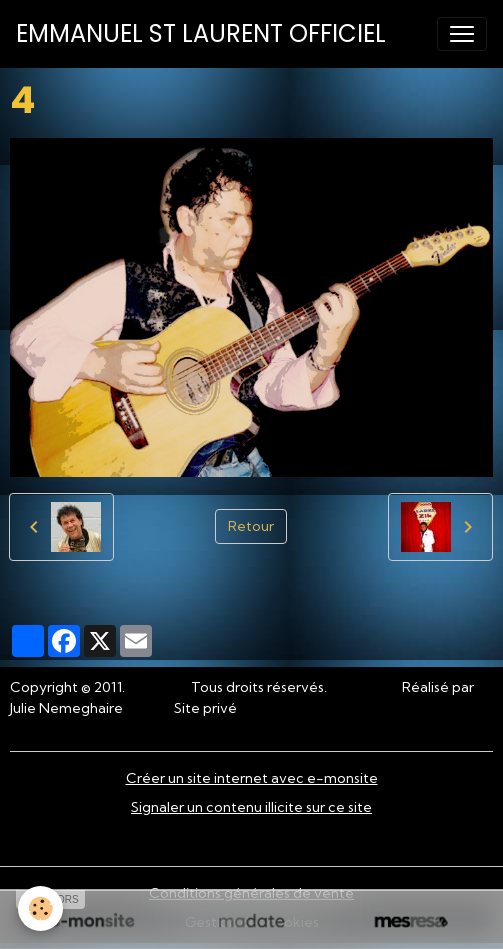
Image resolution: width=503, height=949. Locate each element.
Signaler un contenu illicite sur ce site (251, 807)
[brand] (201, 34)
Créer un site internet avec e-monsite (252, 778)
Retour (251, 526)
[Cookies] (40, 908)
